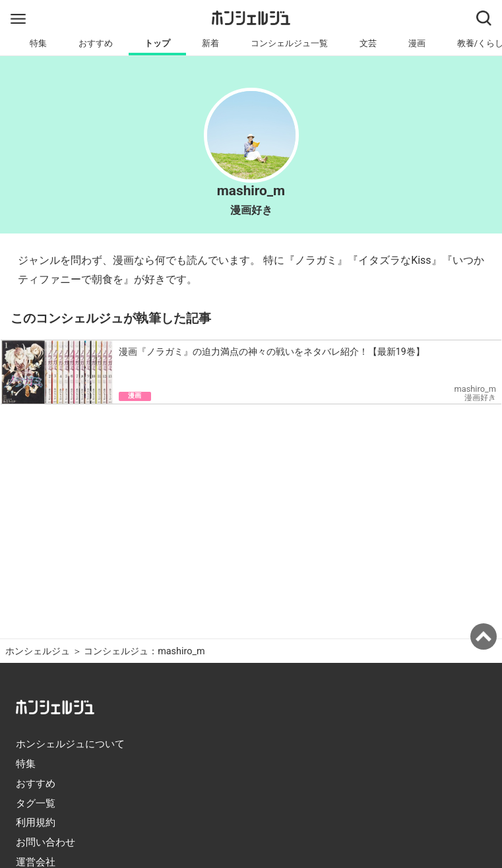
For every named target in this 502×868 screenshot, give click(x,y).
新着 (210, 43)
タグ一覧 (36, 803)
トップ (157, 43)
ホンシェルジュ (38, 651)
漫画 (417, 43)
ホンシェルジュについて (70, 744)
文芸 (368, 43)
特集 (38, 43)
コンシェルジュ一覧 (289, 43)
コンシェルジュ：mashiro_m (144, 651)
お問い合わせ (46, 842)
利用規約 (36, 822)
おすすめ (96, 43)
